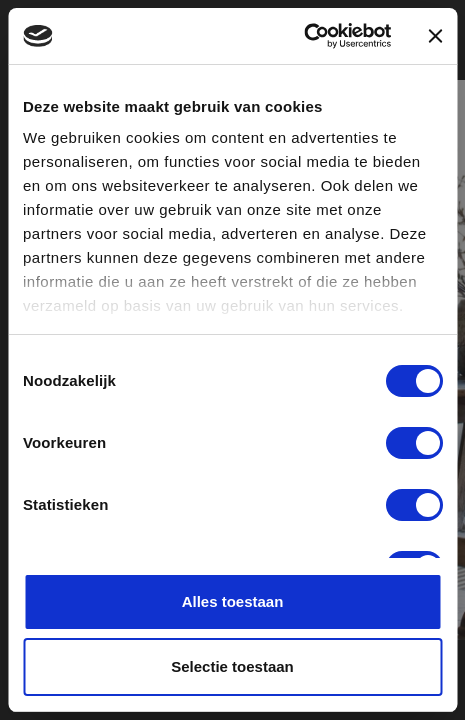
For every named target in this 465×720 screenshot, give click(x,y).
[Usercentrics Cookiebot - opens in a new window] (303, 36)
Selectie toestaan (232, 666)
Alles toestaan (233, 601)
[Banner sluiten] (435, 36)
